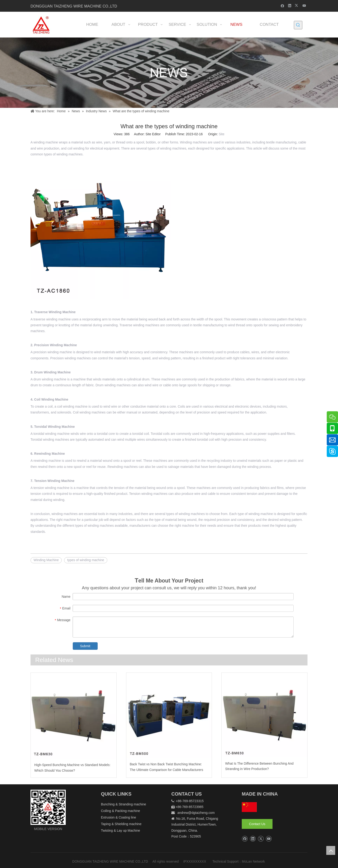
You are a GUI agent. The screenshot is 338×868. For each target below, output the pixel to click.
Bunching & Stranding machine (123, 804)
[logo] (48, 807)
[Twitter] (297, 6)
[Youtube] (304, 6)
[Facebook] (282, 6)
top (331, 850)
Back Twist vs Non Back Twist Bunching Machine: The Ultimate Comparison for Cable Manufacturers (167, 767)
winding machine (46, 142)
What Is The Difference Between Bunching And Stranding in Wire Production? (259, 766)
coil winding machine (72, 406)
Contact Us (257, 824)
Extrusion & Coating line (118, 817)
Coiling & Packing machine (121, 811)
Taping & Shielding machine (121, 824)
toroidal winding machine (51, 434)
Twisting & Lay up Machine (121, 830)
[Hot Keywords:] (298, 25)
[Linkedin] (290, 6)
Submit (85, 646)
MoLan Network (254, 861)
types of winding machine (86, 560)
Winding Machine (46, 560)
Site (222, 134)
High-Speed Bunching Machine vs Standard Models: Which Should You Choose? (72, 768)
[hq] (249, 807)
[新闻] (169, 73)
